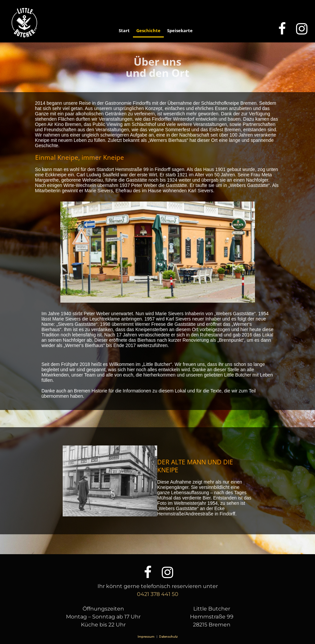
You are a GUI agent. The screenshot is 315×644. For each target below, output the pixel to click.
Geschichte (148, 30)
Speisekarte (180, 30)
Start (124, 30)
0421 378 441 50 (158, 594)
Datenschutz (168, 637)
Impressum (146, 637)
